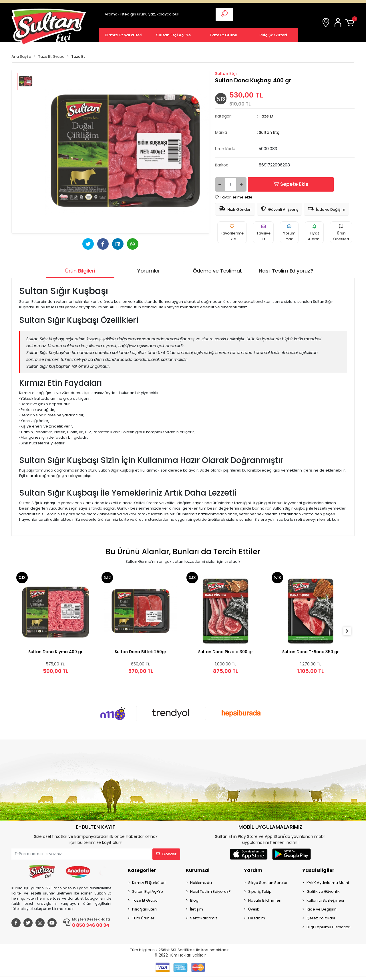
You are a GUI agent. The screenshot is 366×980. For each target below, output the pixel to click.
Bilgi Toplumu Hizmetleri (329, 927)
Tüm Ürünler (143, 918)
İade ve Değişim (322, 909)
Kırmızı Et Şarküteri (149, 883)
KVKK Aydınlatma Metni (328, 883)
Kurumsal (198, 870)
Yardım (253, 870)
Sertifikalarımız (204, 918)
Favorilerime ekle (234, 197)
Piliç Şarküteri (144, 909)
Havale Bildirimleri (265, 900)
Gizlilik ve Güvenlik (323, 891)
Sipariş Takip (260, 891)
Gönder (166, 854)
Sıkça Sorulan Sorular (268, 883)
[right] (350, 631)
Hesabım (257, 918)
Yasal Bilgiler (318, 870)
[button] (339, 23)
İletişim (197, 909)
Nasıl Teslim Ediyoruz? (210, 891)
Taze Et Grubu (145, 900)
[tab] (80, 271)
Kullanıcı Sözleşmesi (325, 900)
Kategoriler (142, 870)
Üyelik (254, 909)
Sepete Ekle (285, 184)
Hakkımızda (201, 883)
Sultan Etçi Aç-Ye (148, 891)
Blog (194, 900)
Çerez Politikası (321, 918)
